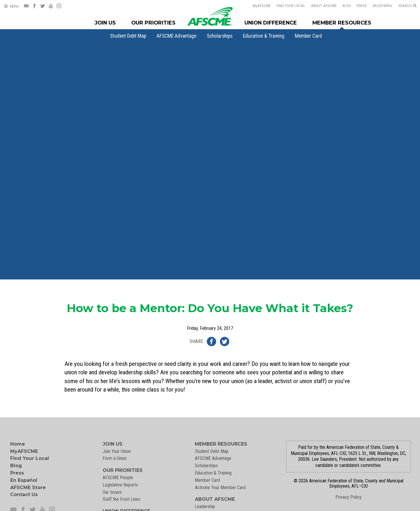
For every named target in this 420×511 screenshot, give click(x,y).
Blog (347, 6)
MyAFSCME (24, 451)
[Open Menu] (11, 6)
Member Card (308, 36)
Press (362, 6)
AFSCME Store (28, 487)
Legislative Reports (120, 485)
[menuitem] (128, 36)
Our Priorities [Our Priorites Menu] (153, 23)
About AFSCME (324, 6)
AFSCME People (118, 478)
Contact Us (24, 495)
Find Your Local (291, 6)
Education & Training (264, 36)
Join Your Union (117, 451)
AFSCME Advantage (176, 36)
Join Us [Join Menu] (105, 23)
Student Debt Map (128, 36)
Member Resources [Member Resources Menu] (342, 23)
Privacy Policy (349, 497)
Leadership (205, 506)
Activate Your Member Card (220, 487)
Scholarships (220, 36)
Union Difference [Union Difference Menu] (271, 23)
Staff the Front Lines (121, 499)
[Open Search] (407, 6)
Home (18, 444)
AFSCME (262, 6)
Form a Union (115, 458)
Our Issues (112, 492)
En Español (383, 6)
